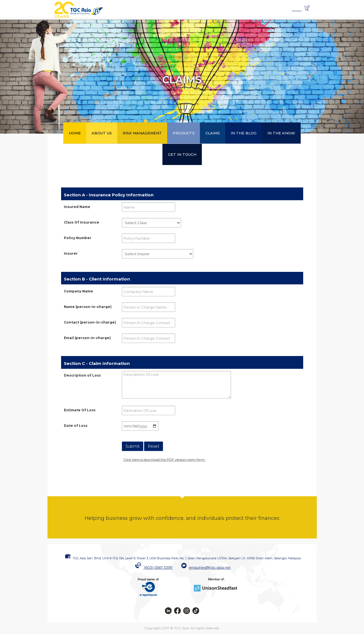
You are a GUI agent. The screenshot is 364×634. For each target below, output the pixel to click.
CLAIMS (213, 133)
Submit (133, 446)
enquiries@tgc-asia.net (210, 567)
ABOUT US (102, 133)
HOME (75, 133)
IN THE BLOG (244, 133)
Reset (154, 446)
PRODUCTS (184, 133)
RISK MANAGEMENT (142, 133)
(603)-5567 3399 (158, 567)
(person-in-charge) (88, 307)
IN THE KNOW (281, 133)
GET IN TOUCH (182, 154)
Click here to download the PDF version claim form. (164, 459)
